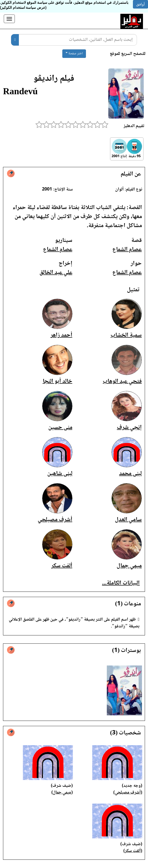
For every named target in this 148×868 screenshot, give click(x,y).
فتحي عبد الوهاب (122, 381)
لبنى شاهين (60, 474)
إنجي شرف (129, 427)
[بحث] (15, 40)
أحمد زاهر (61, 335)
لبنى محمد (130, 474)
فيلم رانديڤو (54, 79)
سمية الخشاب (126, 335)
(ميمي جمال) (62, 793)
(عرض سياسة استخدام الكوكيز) (23, 8)
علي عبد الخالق (56, 273)
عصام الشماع (127, 250)
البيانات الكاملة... (121, 583)
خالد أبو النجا (58, 381)
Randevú (20, 92)
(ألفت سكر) (133, 851)
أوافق (140, 4)
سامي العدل (128, 520)
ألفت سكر (62, 566)
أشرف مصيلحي (55, 520)
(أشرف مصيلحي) (128, 793)
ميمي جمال (129, 566)
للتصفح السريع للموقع (128, 54)
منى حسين (60, 427)
